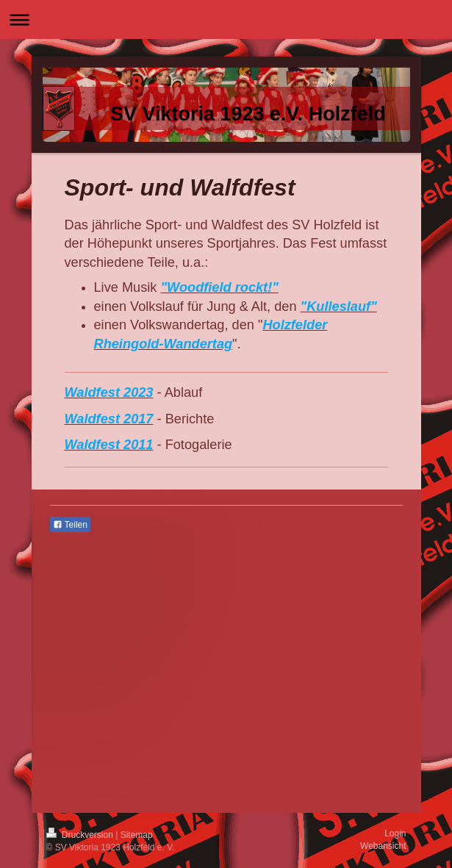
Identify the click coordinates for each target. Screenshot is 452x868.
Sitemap (137, 835)
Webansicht (383, 846)
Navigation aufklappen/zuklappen (226, 19)
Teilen (70, 525)
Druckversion (81, 835)
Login (395, 833)
